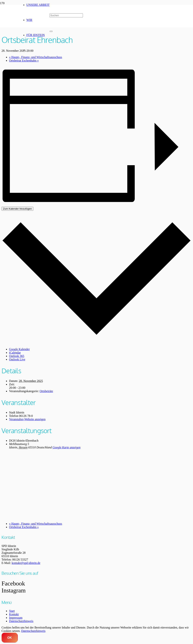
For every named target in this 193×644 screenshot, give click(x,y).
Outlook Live (17, 359)
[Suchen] (66, 15)
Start (12, 611)
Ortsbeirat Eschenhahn (24, 527)
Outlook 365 (17, 356)
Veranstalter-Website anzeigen (27, 419)
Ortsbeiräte (46, 391)
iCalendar (15, 353)
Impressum (16, 618)
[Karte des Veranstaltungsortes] (96, 485)
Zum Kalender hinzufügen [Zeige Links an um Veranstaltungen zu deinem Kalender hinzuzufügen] (17, 209)
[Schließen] (51, 31)
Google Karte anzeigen (67, 447)
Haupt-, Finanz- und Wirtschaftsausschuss (36, 524)
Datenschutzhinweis (21, 621)
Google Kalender (19, 349)
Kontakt (14, 614)
